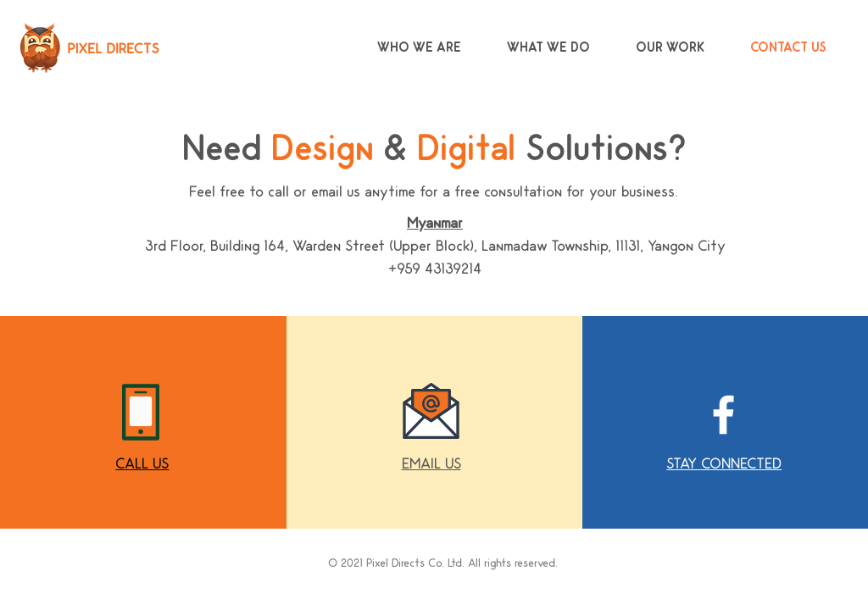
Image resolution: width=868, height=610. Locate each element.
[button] (431, 463)
